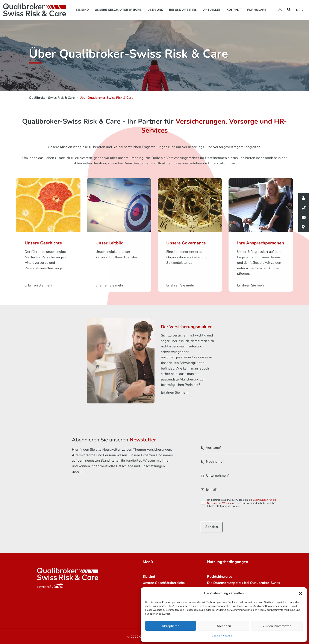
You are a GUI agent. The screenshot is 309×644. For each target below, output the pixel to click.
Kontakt (234, 10)
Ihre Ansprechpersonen (261, 243)
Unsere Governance (186, 243)
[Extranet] (280, 10)
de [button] (299, 10)
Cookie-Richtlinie (222, 636)
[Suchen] (289, 10)
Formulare (257, 10)
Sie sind (82, 10)
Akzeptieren (171, 626)
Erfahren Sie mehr (39, 285)
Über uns (155, 10)
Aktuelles (212, 10)
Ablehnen (224, 626)
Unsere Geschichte (43, 243)
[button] (300, 593)
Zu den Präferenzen (277, 626)
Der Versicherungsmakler (186, 327)
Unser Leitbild (110, 243)
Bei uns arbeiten (183, 10)
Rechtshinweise (220, 577)
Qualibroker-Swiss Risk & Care (52, 98)
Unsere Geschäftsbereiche (118, 10)
